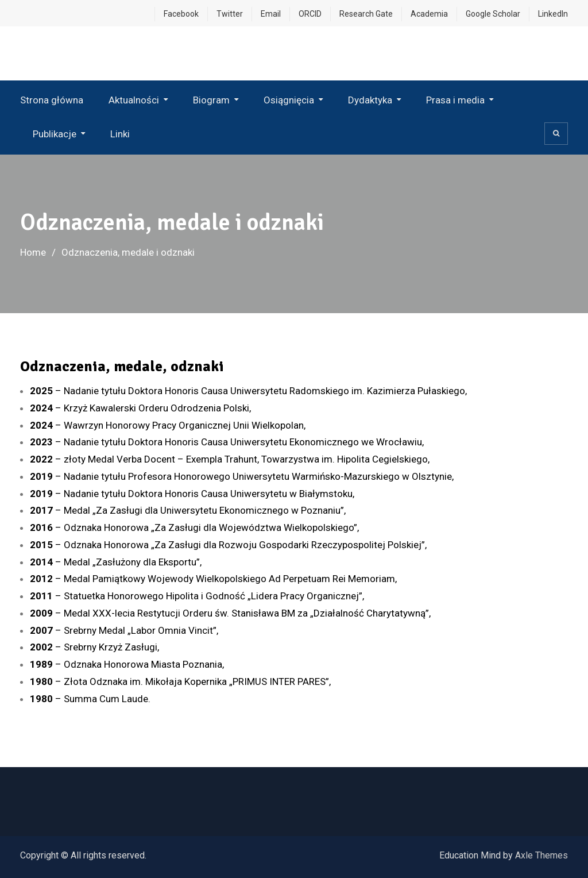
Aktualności (134, 100)
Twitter (230, 14)
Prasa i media (455, 100)
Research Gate (366, 14)
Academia (429, 14)
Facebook (181, 14)
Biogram (211, 100)
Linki (120, 134)
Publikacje (55, 134)
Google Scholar (493, 14)
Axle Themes (541, 855)
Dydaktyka (370, 100)
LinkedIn (553, 14)
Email (271, 14)
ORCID (310, 14)
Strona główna (52, 100)
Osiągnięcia (289, 100)
